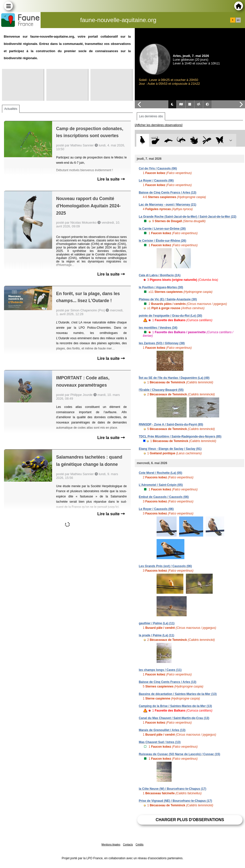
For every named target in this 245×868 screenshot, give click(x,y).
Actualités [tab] (11, 109)
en (238, 20)
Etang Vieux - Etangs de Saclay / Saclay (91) (170, 449)
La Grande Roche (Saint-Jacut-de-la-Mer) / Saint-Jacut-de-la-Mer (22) (188, 217)
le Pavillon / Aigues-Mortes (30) (161, 287)
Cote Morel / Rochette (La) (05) (160, 473)
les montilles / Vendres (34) (158, 328)
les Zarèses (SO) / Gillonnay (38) (162, 343)
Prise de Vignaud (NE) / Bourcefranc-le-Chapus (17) (175, 801)
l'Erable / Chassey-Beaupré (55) (161, 390)
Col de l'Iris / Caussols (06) (158, 168)
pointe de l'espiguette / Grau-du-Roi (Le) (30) (170, 316)
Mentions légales (111, 845)
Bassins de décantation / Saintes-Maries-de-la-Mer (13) (178, 694)
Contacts (128, 845)
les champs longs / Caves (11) (160, 670)
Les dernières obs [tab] (151, 116)
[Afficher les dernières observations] (159, 125)
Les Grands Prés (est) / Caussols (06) (165, 566)
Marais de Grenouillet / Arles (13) (162, 730)
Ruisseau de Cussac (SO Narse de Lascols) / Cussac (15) (179, 754)
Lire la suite (111, 179)
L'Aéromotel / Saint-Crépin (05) (161, 485)
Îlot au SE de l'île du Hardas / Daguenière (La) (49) (174, 378)
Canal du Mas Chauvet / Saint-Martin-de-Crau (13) (174, 718)
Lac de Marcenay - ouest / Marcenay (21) (167, 205)
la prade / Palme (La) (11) (156, 635)
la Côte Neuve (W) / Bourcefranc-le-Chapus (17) (172, 789)
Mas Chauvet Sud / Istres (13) (160, 742)
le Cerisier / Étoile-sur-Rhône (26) (162, 241)
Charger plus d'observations (190, 820)
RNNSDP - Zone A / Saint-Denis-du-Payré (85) (171, 424)
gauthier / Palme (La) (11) (157, 623)
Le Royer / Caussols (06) (156, 181)
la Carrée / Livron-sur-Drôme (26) (162, 229)
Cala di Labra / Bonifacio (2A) (160, 275)
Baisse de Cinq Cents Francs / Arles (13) (168, 193)
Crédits (140, 845)
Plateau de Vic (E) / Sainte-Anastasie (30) (168, 299)
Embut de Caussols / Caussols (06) (164, 497)
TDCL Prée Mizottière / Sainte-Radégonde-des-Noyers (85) (180, 437)
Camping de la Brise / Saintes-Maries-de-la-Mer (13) (175, 706)
